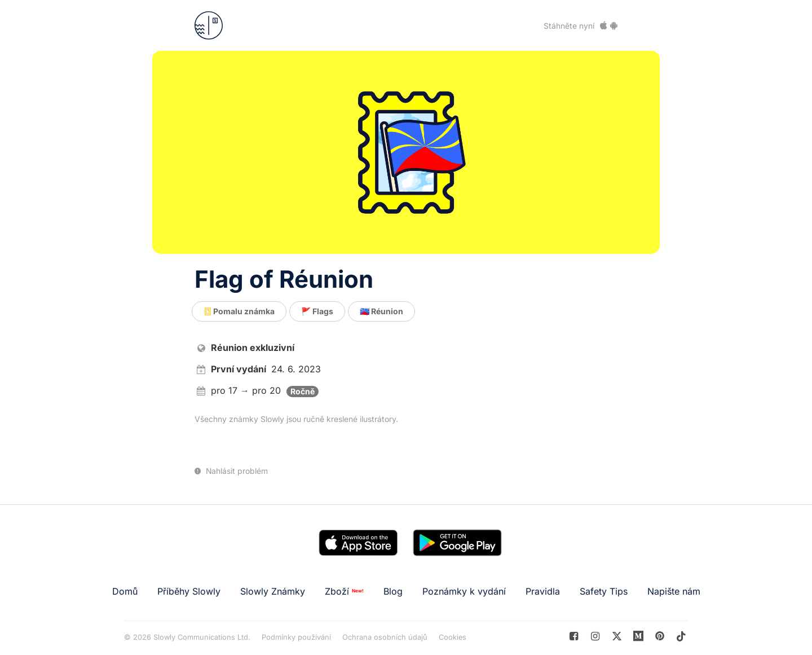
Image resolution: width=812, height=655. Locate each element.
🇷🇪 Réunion (381, 311)
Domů (125, 591)
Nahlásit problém (231, 471)
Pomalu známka (239, 311)
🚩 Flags (317, 311)
